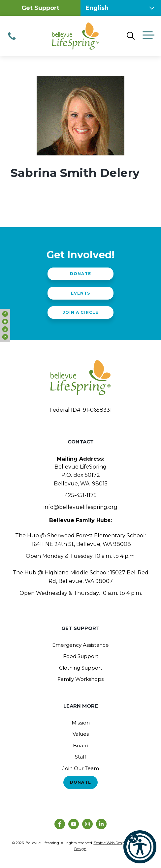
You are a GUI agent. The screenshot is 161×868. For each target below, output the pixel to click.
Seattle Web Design (111, 843)
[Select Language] (121, 8)
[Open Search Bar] (131, 36)
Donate (80, 274)
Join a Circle (80, 312)
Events (80, 293)
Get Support (40, 8)
